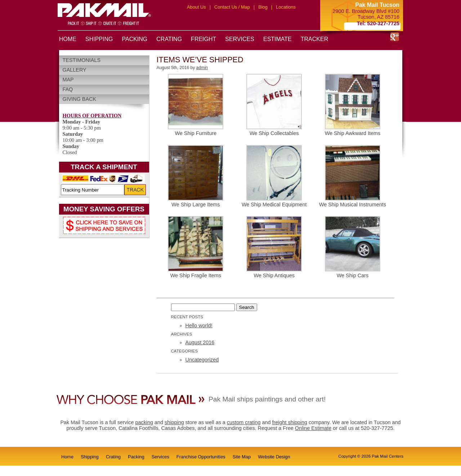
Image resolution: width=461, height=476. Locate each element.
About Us (196, 7)
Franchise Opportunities (201, 457)
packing (144, 422)
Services (160, 457)
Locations (286, 7)
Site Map (242, 457)
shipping (174, 422)
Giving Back (80, 99)
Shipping (90, 457)
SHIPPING (99, 39)
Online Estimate (313, 428)
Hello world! (199, 325)
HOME (68, 39)
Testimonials (82, 60)
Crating (113, 457)
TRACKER (314, 39)
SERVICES (240, 39)
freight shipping (290, 422)
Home (67, 457)
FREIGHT (203, 39)
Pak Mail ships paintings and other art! (267, 399)
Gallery (75, 70)
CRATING (169, 39)
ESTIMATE (278, 39)
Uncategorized (202, 360)
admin (202, 68)
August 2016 (200, 342)
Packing (136, 457)
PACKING (135, 39)
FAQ (68, 89)
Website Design (274, 457)
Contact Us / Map (232, 7)
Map (68, 80)
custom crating (244, 422)
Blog (263, 7)
